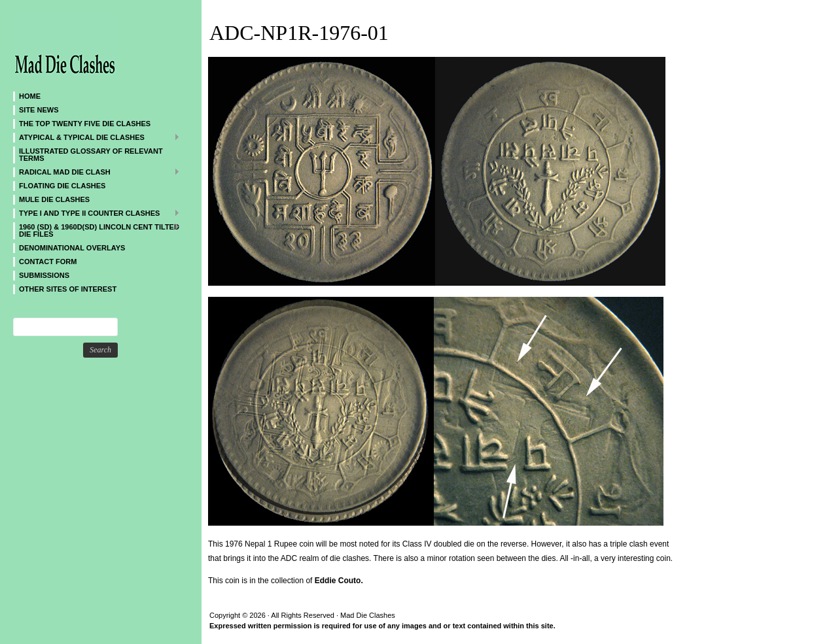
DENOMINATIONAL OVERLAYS (72, 248)
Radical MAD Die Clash (97, 172)
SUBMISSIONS (44, 275)
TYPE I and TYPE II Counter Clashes (97, 213)
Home (30, 96)
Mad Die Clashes (92, 46)
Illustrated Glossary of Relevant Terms (91, 155)
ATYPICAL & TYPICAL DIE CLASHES (97, 137)
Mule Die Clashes (54, 199)
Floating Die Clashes (62, 186)
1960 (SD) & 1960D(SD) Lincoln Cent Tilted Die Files (97, 230)
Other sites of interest (68, 289)
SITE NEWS (39, 110)
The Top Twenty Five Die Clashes (85, 124)
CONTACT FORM (48, 262)
